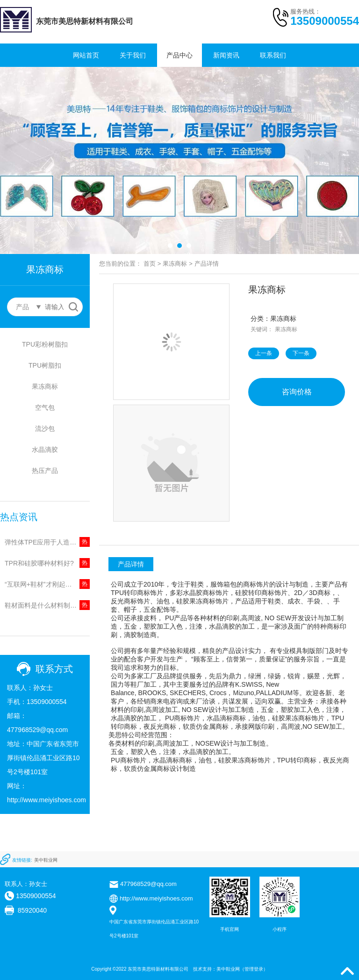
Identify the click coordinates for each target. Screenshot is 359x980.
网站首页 (86, 55)
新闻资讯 (226, 55)
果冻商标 (45, 386)
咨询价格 (297, 392)
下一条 (301, 353)
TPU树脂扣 (45, 365)
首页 (150, 264)
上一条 (264, 353)
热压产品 (45, 471)
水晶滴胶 (45, 450)
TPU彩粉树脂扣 (45, 344)
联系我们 (273, 55)
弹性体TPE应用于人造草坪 (44, 542)
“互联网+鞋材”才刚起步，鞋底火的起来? (47, 584)
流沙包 (45, 428)
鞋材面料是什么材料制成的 (44, 605)
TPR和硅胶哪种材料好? (39, 563)
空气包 (45, 407)
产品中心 (179, 55)
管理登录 (254, 969)
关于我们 (133, 55)
